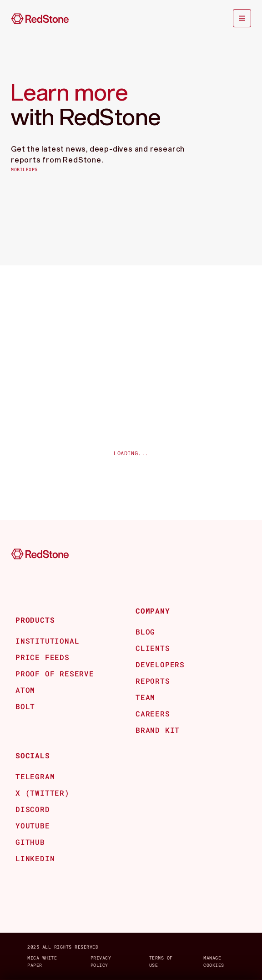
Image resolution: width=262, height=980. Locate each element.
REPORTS (153, 681)
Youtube (33, 825)
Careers (153, 713)
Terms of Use (161, 962)
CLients (153, 648)
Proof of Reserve (55, 673)
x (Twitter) (43, 793)
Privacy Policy (101, 962)
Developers (160, 664)
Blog (145, 632)
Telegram (35, 776)
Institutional (47, 641)
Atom (25, 690)
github (30, 842)
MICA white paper (42, 962)
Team (145, 697)
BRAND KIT (158, 730)
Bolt (25, 706)
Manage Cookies (214, 962)
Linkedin (35, 858)
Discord (33, 809)
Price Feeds (43, 657)
